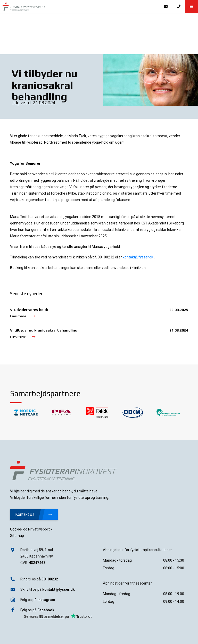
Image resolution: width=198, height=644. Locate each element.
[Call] (179, 7)
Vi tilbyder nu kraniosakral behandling (44, 330)
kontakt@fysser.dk (59, 589)
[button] (192, 7)
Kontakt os (34, 515)
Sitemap (17, 536)
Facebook (46, 610)
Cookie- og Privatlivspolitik (31, 529)
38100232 (50, 579)
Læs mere (23, 316)
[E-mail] (166, 7)
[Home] (80, 7)
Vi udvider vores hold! (29, 310)
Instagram (46, 600)
